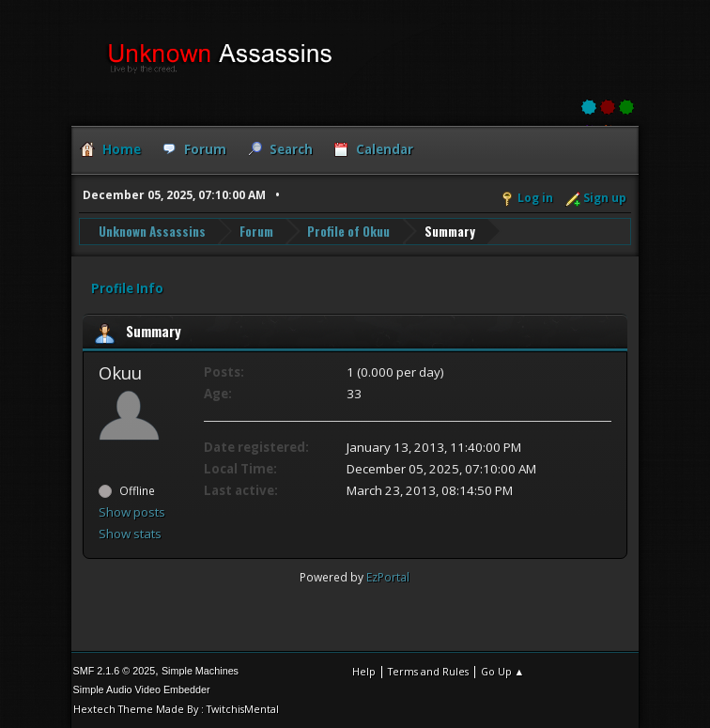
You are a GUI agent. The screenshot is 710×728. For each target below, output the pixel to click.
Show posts (132, 512)
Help (364, 671)
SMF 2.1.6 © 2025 (115, 671)
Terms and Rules (428, 671)
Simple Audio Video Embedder (142, 689)
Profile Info (127, 288)
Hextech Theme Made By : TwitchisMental (176, 709)
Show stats (130, 534)
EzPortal (388, 577)
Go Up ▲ (503, 671)
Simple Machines (200, 671)
